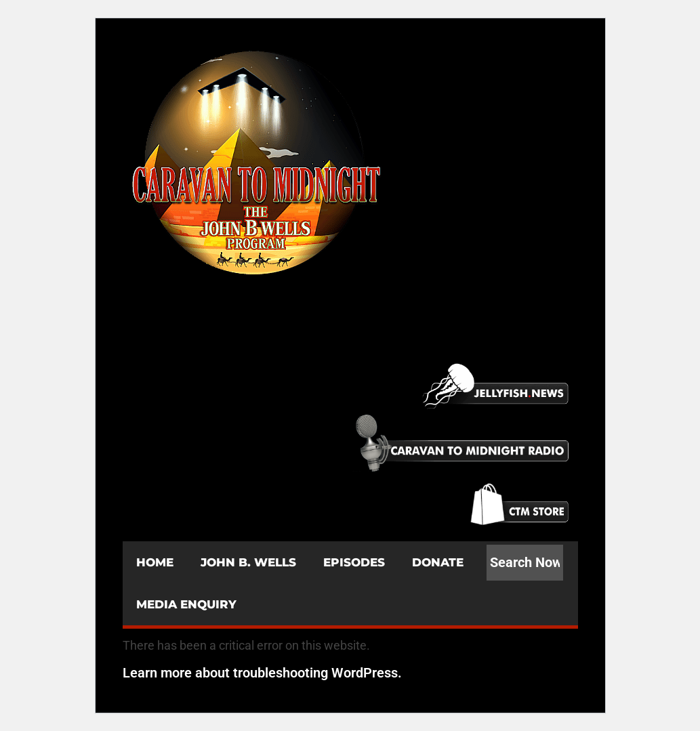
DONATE (438, 562)
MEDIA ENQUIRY (186, 604)
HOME (155, 562)
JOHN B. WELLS (248, 562)
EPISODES (354, 562)
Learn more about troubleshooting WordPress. (262, 673)
